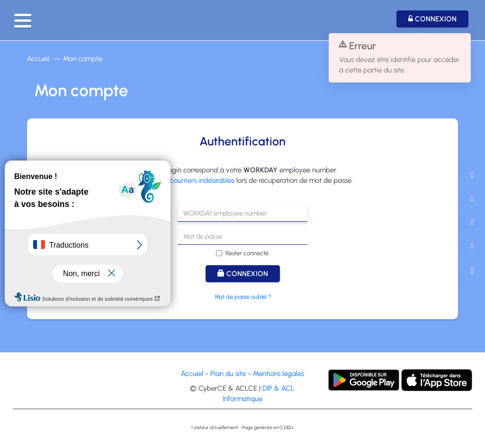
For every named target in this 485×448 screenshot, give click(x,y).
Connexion (243, 274)
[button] (23, 21)
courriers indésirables (202, 180)
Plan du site (228, 374)
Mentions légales (278, 374)
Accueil (38, 59)
